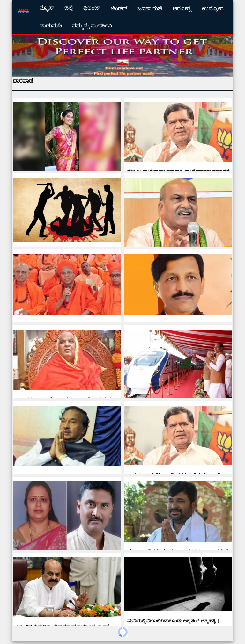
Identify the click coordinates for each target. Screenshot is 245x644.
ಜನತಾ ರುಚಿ (150, 8)
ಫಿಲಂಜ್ (92, 8)
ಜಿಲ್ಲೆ (69, 8)
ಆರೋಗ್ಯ (182, 8)
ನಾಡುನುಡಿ (51, 26)
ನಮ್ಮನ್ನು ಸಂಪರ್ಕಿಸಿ (92, 26)
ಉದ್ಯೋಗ (213, 8)
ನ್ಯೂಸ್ (47, 8)
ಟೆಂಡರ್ (119, 8)
